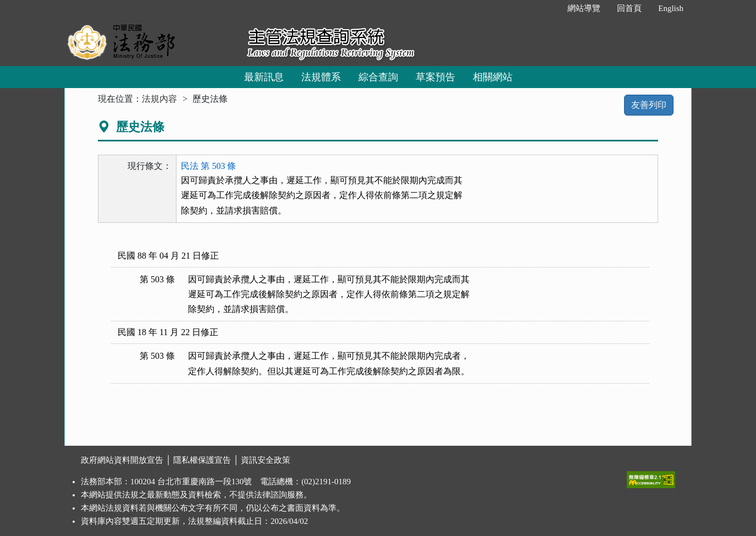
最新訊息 (264, 77)
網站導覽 (584, 8)
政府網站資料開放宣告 (122, 460)
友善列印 (649, 105)
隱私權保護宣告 (202, 460)
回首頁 (629, 8)
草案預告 (435, 77)
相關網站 (493, 77)
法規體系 (321, 77)
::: (548, 8)
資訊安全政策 (266, 460)
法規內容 (159, 99)
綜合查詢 (378, 77)
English (671, 8)
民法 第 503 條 (208, 166)
